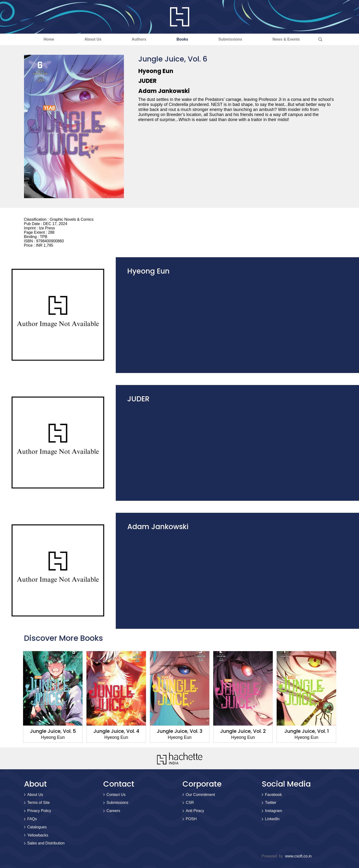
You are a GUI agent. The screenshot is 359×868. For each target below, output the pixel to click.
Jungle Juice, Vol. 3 (180, 731)
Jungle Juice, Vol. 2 (243, 731)
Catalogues (37, 827)
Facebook (274, 795)
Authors (138, 39)
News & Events (289, 39)
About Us (91, 39)
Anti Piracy (195, 811)
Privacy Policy (39, 811)
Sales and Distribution (46, 843)
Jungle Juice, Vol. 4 (116, 731)
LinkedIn (272, 819)
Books (183, 39)
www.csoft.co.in (298, 856)
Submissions (232, 39)
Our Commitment (201, 795)
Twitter (271, 803)
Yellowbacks (38, 835)
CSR (190, 803)
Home (46, 39)
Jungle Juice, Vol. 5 (53, 731)
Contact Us (116, 795)
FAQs (32, 819)
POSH (191, 819)
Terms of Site (39, 803)
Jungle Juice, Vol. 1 (306, 731)
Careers (113, 811)
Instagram (274, 811)
